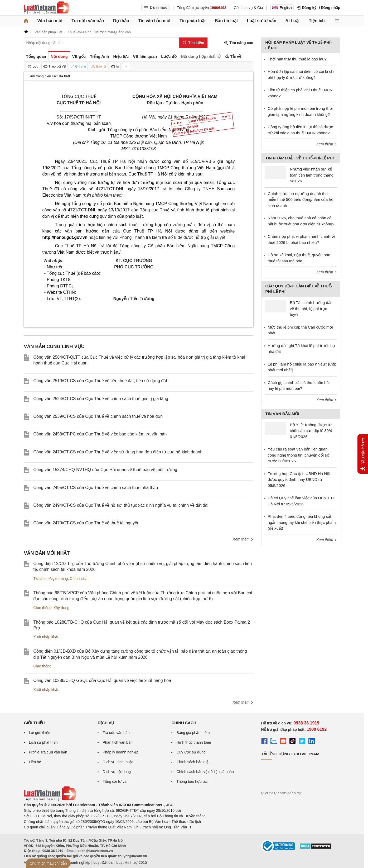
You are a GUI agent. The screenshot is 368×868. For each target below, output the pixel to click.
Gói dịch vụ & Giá (248, 8)
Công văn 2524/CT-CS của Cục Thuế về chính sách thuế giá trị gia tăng (101, 399)
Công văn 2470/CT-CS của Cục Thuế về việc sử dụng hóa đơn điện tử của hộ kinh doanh (118, 452)
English (282, 8)
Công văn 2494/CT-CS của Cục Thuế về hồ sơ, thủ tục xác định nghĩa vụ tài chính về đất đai (121, 505)
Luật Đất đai (103, 862)
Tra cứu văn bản (88, 21)
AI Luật (293, 21)
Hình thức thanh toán (194, 742)
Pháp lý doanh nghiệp (120, 752)
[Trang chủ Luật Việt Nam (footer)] (50, 799)
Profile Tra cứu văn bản (48, 752)
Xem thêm (243, 539)
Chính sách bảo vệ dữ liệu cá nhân (205, 772)
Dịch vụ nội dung (117, 772)
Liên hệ (35, 762)
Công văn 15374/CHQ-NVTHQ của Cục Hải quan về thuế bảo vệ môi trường (105, 470)
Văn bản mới (50, 21)
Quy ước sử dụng (191, 752)
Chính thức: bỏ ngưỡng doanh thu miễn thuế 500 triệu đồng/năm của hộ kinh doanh (301, 200)
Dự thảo (121, 21)
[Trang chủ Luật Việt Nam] (47, 8)
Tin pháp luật (193, 21)
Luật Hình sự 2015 (132, 862)
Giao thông (43, 608)
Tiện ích (317, 21)
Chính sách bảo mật (193, 762)
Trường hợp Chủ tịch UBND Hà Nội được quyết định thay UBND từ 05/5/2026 (299, 480)
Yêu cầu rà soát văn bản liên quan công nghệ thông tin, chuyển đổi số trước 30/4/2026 (299, 455)
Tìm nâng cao (239, 43)
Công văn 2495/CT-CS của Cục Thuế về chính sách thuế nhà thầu (96, 488)
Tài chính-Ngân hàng (51, 578)
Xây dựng (61, 608)
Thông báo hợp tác (192, 781)
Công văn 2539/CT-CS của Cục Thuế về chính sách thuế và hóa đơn (98, 416)
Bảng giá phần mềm (193, 733)
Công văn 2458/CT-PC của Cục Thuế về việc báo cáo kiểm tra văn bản (100, 434)
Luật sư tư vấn (262, 21)
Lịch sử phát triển (43, 742)
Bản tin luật (226, 21)
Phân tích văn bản (117, 742)
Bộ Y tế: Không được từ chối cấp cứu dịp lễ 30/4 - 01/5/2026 (312, 431)
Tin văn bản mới (154, 21)
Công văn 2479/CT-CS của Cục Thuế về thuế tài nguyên (86, 523)
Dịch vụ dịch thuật (118, 762)
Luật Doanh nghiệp (75, 862)
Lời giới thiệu (40, 733)
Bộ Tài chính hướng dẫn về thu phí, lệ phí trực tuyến (311, 309)
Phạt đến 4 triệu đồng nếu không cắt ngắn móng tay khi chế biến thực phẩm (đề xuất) (302, 522)
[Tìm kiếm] (193, 43)
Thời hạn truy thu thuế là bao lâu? (297, 59)
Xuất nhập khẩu (47, 637)
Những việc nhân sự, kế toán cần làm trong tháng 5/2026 (312, 175)
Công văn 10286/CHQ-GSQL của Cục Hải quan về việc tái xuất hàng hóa (102, 680)
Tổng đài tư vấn (115, 781)
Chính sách (79, 578)
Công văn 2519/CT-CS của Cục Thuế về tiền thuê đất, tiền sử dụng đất (100, 381)
